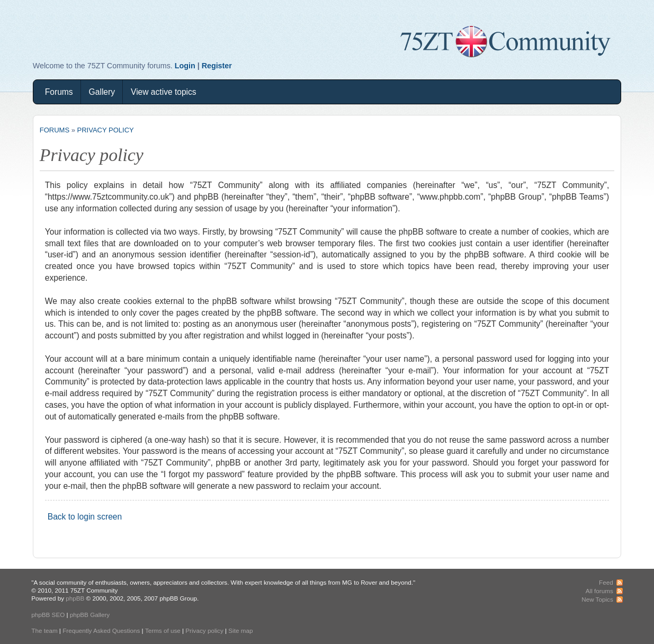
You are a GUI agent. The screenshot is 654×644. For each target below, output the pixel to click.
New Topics (597, 599)
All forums (599, 591)
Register (217, 66)
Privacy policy (106, 130)
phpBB (75, 598)
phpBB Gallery (90, 615)
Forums (59, 92)
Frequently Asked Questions (101, 630)
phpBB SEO (48, 615)
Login (185, 66)
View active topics (164, 92)
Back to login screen (85, 517)
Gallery (102, 92)
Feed (606, 582)
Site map (240, 630)
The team (44, 630)
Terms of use (163, 630)
